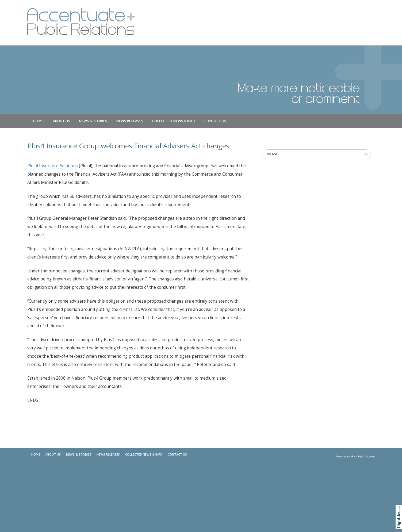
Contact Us (215, 121)
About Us (61, 121)
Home (38, 121)
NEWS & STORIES (93, 121)
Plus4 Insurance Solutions (53, 166)
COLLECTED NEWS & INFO (174, 121)
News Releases (130, 121)
